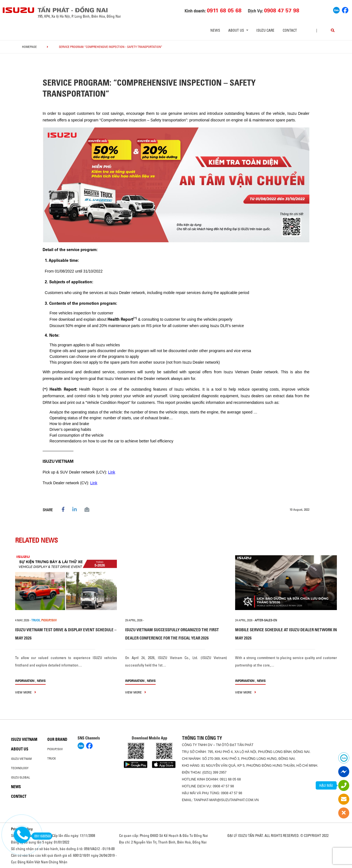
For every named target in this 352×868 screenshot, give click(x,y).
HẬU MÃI (326, 785)
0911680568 (41, 836)
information (25, 681)
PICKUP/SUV (49, 620)
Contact (290, 30)
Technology (20, 768)
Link (112, 472)
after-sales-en (266, 620)
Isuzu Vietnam (24, 739)
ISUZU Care (265, 30)
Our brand (57, 739)
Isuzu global (20, 777)
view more (26, 692)
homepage (29, 47)
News (215, 30)
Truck (52, 758)
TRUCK (36, 620)
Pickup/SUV (55, 749)
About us (20, 749)
